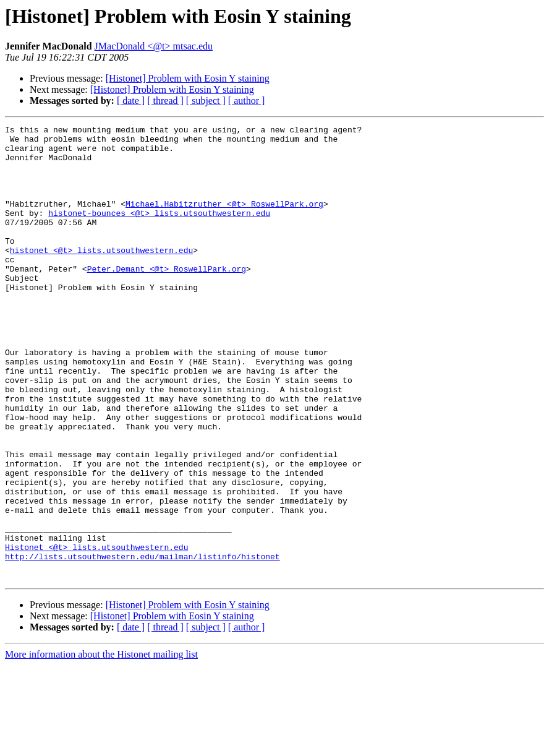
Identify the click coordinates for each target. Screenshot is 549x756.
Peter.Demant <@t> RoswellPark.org (167, 298)
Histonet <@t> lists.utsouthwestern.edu (96, 632)
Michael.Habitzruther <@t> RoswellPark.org (224, 220)
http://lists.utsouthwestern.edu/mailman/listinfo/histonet (143, 643)
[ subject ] (206, 101)
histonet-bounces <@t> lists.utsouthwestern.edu (159, 231)
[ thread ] (165, 101)
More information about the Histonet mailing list (101, 745)
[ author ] (247, 101)
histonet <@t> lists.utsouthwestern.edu (101, 276)
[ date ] (131, 101)
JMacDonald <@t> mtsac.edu (154, 46)
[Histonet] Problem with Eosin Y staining (188, 78)
